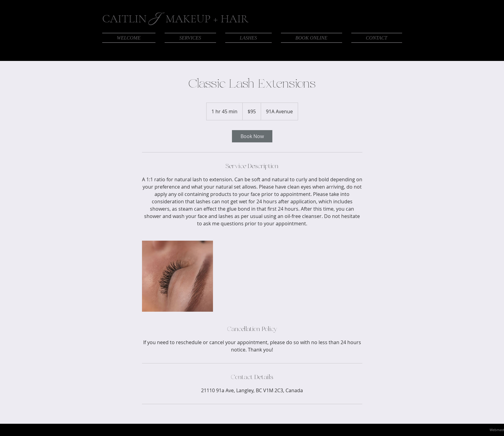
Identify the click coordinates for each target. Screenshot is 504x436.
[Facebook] (374, 51)
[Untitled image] (177, 276)
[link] (252, 136)
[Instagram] (385, 51)
